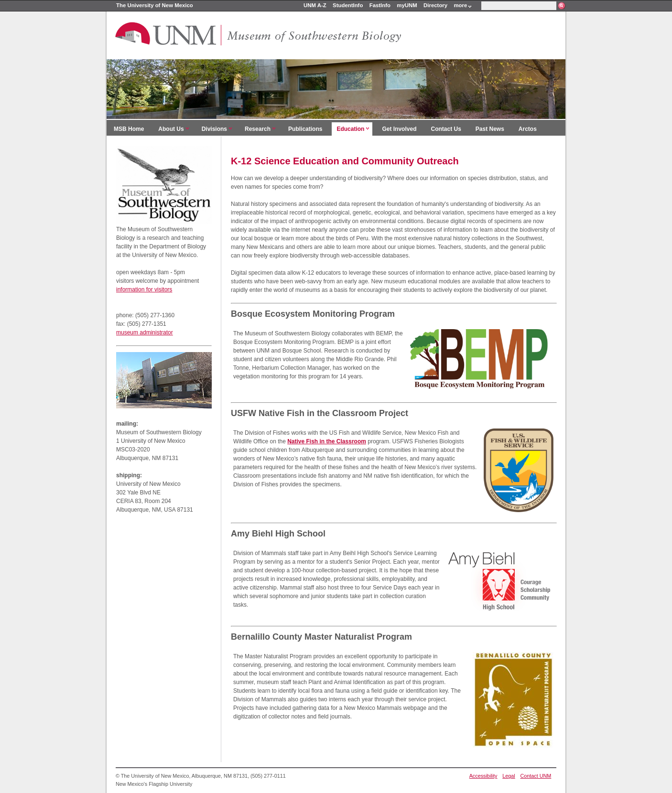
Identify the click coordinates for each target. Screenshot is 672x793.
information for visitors (144, 289)
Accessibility (483, 776)
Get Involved (399, 129)
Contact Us (446, 129)
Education (350, 129)
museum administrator (145, 332)
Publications (305, 129)
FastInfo (380, 5)
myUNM (407, 5)
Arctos (528, 129)
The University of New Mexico (155, 5)
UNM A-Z (315, 5)
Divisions (214, 129)
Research (258, 129)
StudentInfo (348, 5)
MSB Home (129, 129)
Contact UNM (536, 776)
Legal (509, 776)
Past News (490, 129)
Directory (435, 5)
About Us (171, 129)
